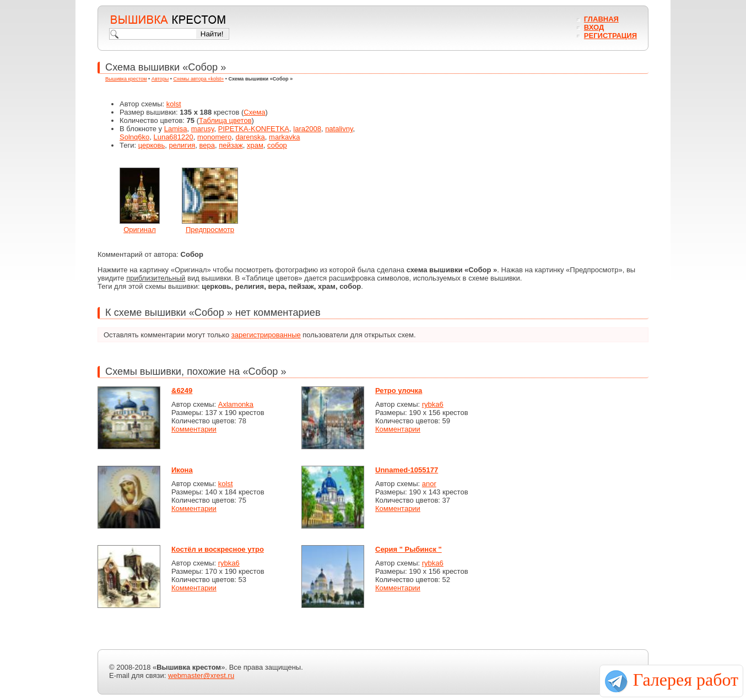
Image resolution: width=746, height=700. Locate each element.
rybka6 (433, 404)
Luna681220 (173, 137)
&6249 (182, 391)
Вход (594, 27)
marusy (203, 129)
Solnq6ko (134, 137)
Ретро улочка (399, 391)
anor (429, 484)
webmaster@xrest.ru (201, 675)
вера (207, 145)
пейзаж (231, 145)
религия (182, 145)
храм (255, 145)
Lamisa (176, 129)
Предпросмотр (210, 230)
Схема (254, 112)
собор (277, 145)
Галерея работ (686, 680)
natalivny (339, 129)
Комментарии (194, 429)
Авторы (160, 79)
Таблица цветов (225, 120)
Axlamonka (236, 404)
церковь (152, 145)
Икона (182, 470)
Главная (601, 19)
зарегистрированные (266, 335)
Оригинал (140, 230)
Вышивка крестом (126, 79)
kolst (174, 104)
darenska (250, 137)
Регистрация (610, 36)
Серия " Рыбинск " (409, 549)
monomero (214, 137)
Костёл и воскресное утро (218, 549)
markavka (284, 137)
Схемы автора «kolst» (199, 79)
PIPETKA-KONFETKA (254, 129)
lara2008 (307, 129)
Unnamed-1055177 (407, 470)
